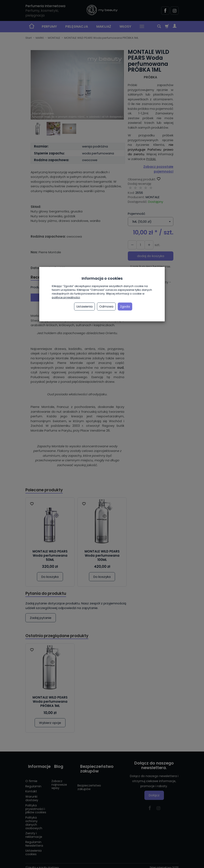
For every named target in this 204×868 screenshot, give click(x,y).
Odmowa (106, 307)
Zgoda (125, 307)
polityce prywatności (66, 297)
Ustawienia (84, 307)
